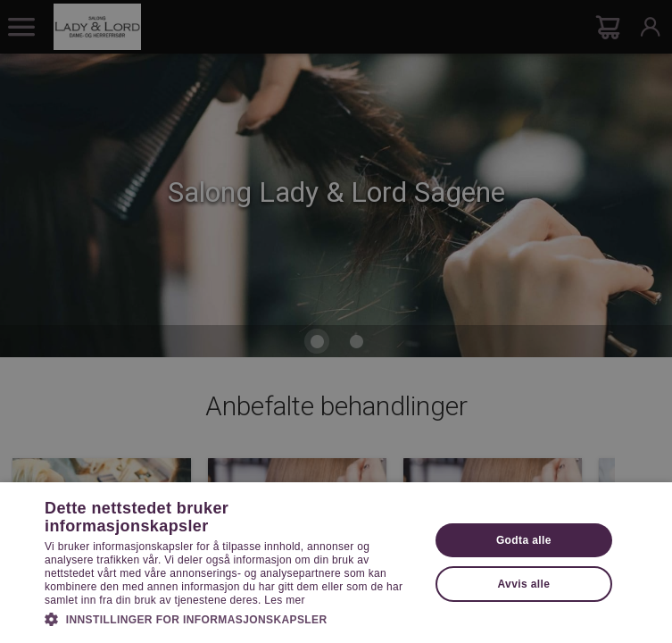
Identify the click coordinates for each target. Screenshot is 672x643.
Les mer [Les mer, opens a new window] (284, 600)
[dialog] (336, 321)
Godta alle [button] (524, 540)
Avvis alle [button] (523, 584)
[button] (231, 618)
